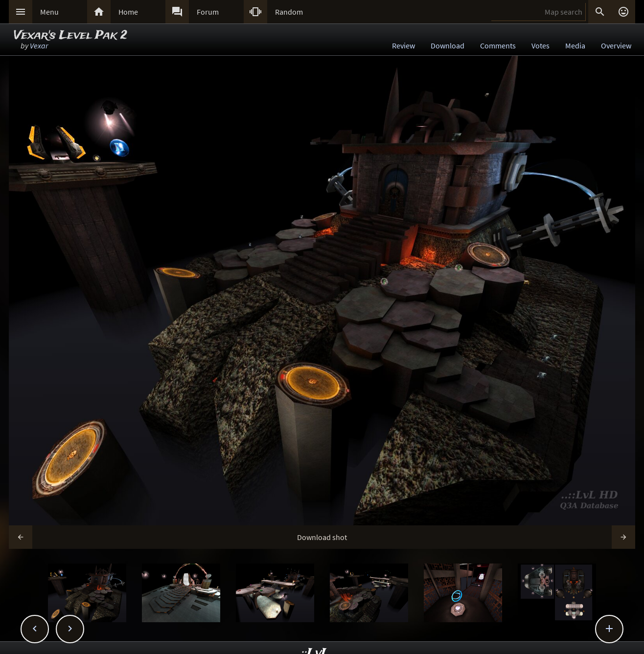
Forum (208, 12)
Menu (49, 12)
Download (448, 45)
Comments (498, 45)
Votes (540, 45)
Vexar (39, 45)
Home (128, 12)
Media (575, 45)
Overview (616, 45)
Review (403, 45)
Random (289, 12)
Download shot (322, 537)
